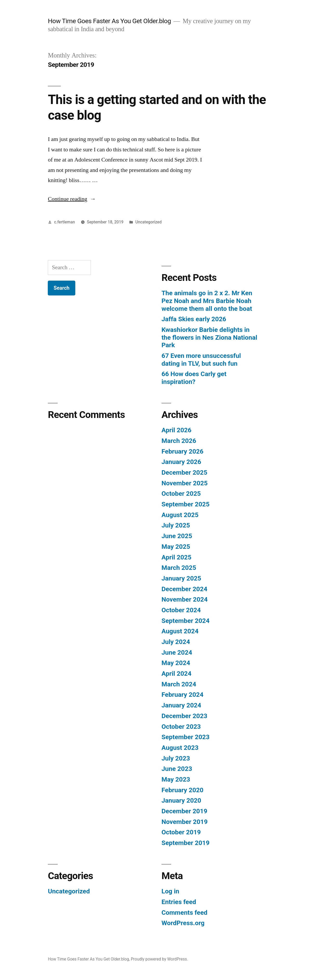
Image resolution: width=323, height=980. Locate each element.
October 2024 (181, 610)
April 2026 (176, 430)
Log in (170, 891)
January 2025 (181, 578)
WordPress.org (183, 923)
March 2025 (179, 568)
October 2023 (181, 727)
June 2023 (177, 769)
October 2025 (181, 494)
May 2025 (176, 547)
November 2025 (185, 483)
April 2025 (176, 557)
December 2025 (184, 472)
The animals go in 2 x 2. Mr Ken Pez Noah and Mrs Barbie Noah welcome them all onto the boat (207, 301)
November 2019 (185, 822)
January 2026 (181, 462)
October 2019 (181, 832)
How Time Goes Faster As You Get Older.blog (109, 21)
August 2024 (180, 631)
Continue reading (72, 199)
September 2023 (186, 737)
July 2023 (176, 758)
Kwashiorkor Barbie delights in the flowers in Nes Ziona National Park (209, 337)
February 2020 (182, 790)
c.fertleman (64, 222)
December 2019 (184, 811)
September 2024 (186, 621)
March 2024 (179, 684)
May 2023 (176, 779)
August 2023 (180, 748)
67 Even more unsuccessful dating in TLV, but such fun (201, 360)
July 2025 (176, 525)
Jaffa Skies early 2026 (194, 319)
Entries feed (179, 902)
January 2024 (181, 705)
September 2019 (186, 843)
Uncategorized (148, 222)
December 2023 (184, 716)
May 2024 (176, 663)
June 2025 (177, 536)
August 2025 (180, 515)
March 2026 (179, 441)
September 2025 (186, 504)
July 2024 (176, 642)
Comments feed (184, 913)
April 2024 (176, 673)
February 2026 (182, 451)
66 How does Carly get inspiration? (194, 378)
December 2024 (184, 589)
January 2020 (181, 800)
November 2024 (185, 599)
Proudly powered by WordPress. (159, 959)
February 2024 (182, 695)
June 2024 (177, 652)
